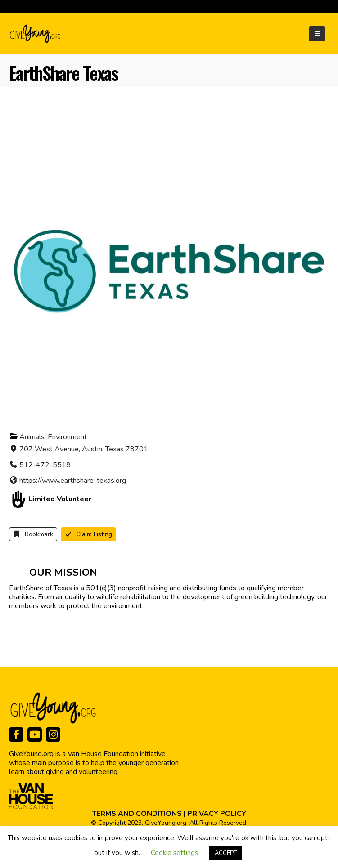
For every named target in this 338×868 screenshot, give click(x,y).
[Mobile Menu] (317, 34)
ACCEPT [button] (226, 853)
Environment (67, 437)
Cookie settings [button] (174, 853)
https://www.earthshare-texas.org (73, 481)
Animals (32, 437)
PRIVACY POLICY (217, 814)
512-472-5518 (45, 465)
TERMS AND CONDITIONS (137, 814)
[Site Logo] (36, 34)
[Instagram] (53, 734)
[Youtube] (35, 734)
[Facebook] (16, 734)
